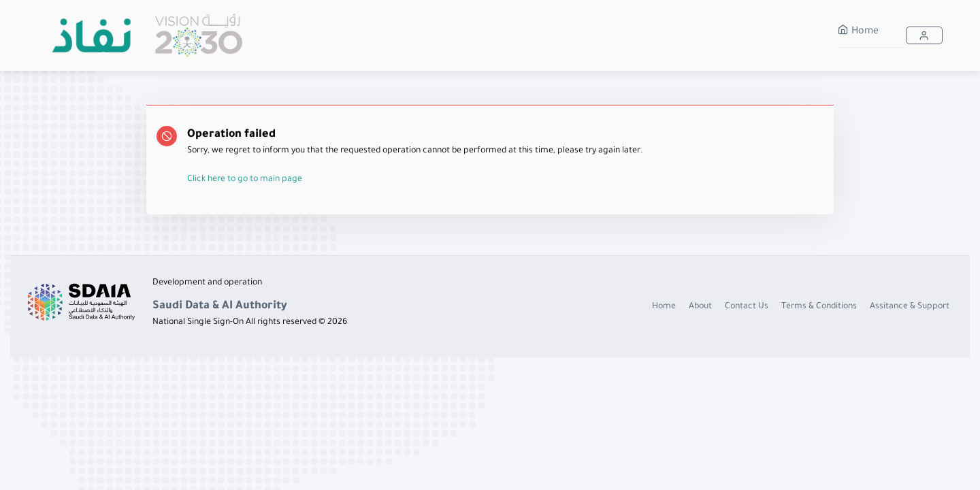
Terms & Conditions (819, 307)
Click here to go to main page (245, 180)
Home (858, 32)
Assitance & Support (910, 307)
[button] (924, 35)
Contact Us (747, 307)
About (700, 307)
